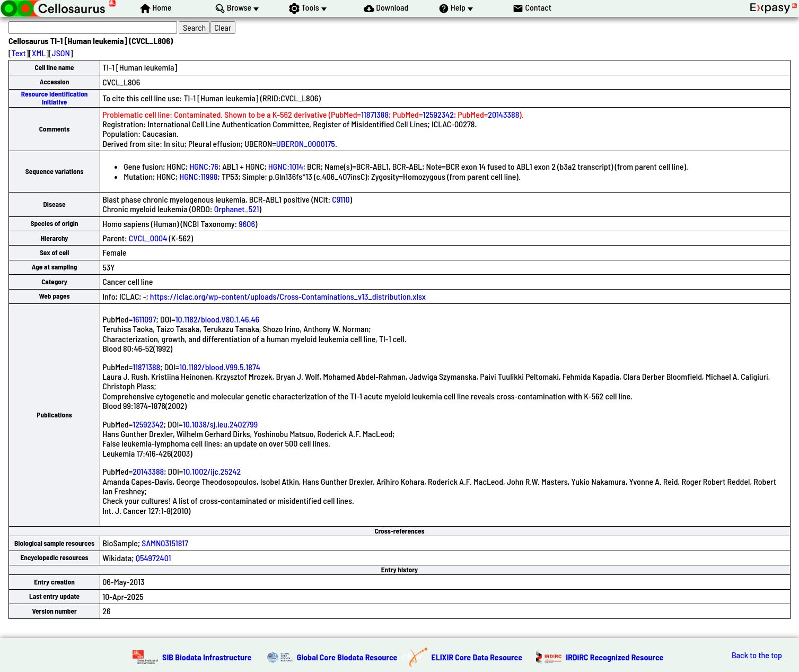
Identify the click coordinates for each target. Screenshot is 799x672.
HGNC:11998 (198, 176)
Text (19, 53)
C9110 (341, 199)
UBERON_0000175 (306, 143)
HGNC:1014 (286, 166)
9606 (247, 224)
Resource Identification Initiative (55, 98)
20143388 (503, 114)
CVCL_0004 (148, 238)
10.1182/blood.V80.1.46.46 (217, 319)
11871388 (375, 114)
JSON (61, 53)
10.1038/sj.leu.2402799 (220, 424)
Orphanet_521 (237, 209)
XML (39, 53)
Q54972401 (153, 558)
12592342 (438, 114)
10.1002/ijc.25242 (212, 471)
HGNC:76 (204, 166)
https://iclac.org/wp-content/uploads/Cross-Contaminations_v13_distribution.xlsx (288, 296)
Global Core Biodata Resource (347, 657)
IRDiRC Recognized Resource (614, 657)
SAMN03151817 (165, 543)
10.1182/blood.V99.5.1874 (220, 367)
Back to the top (757, 655)
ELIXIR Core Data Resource (477, 657)
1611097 (144, 319)
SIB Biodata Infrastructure (207, 657)
